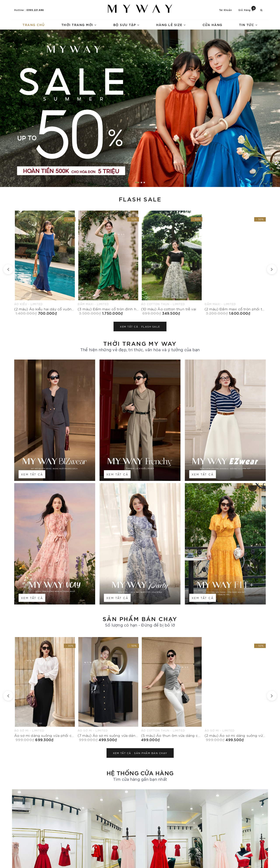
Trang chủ (34, 25)
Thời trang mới (79, 25)
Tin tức (248, 25)
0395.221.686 (35, 10)
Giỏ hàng (247, 10)
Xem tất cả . (140, 327)
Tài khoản (226, 10)
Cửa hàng (213, 25)
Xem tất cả (32, 474)
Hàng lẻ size (171, 25)
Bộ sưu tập (126, 25)
